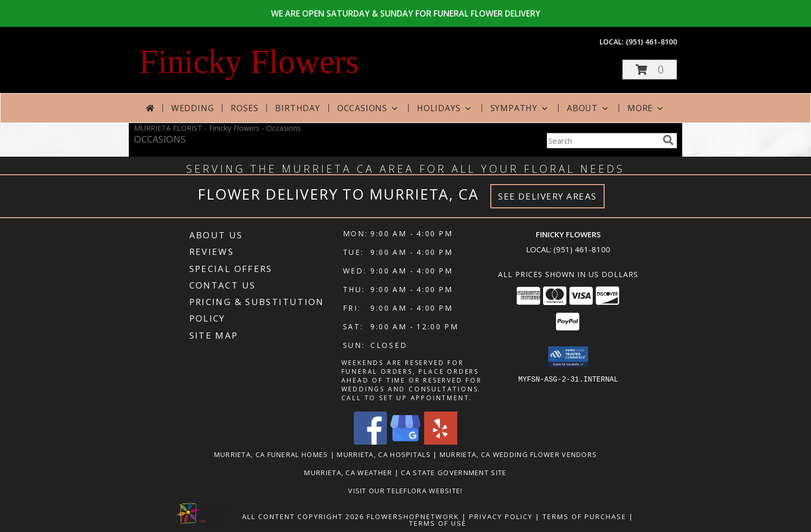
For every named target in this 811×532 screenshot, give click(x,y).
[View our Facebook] (370, 442)
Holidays (445, 108)
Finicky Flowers (249, 62)
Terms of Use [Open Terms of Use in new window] (438, 523)
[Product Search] (603, 141)
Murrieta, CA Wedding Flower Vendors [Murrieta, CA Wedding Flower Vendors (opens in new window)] (519, 454)
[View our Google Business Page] (405, 442)
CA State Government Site (454, 473)
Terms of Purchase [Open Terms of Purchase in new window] (584, 516)
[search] (668, 140)
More (646, 108)
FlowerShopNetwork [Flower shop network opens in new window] (413, 516)
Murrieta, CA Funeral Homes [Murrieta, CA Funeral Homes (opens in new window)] (271, 454)
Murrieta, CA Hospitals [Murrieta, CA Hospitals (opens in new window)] (384, 454)
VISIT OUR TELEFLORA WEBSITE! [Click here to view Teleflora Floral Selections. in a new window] (405, 491)
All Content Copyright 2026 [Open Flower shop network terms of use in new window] (303, 516)
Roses (244, 108)
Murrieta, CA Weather (348, 473)
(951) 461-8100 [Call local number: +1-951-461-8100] (651, 42)
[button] (650, 70)
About (589, 108)
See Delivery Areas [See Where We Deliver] (547, 196)
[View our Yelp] (441, 442)
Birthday (297, 108)
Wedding (193, 108)
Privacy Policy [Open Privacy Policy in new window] (501, 516)
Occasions (369, 108)
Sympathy (520, 108)
